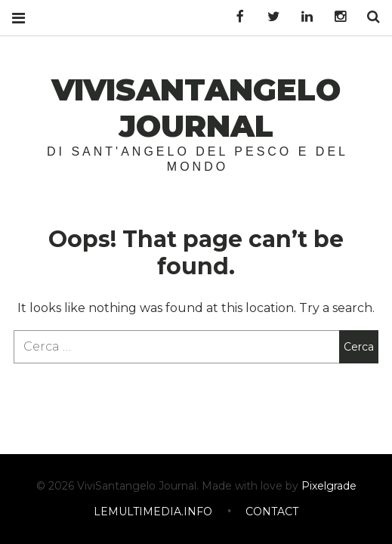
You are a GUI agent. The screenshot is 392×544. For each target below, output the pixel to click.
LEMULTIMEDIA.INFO (153, 512)
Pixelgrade (329, 487)
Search (368, 17)
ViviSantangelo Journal (196, 108)
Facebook (235, 17)
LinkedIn (301, 17)
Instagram (335, 17)
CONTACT (272, 512)
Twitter (268, 17)
